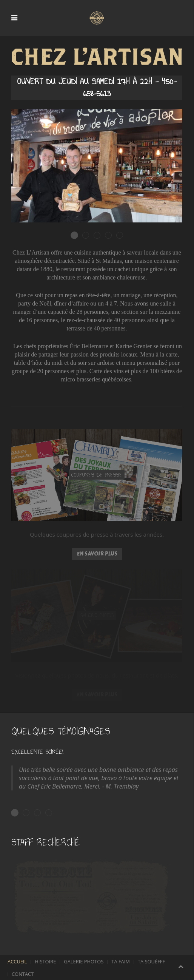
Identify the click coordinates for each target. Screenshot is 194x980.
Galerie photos (84, 961)
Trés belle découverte (29, 813)
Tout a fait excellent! (41, 813)
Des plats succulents (100, 236)
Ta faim (121, 961)
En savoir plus (97, 554)
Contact (23, 974)
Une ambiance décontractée (89, 236)
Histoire (45, 961)
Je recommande (52, 813)
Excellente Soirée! (18, 813)
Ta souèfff (151, 961)
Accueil (17, 961)
